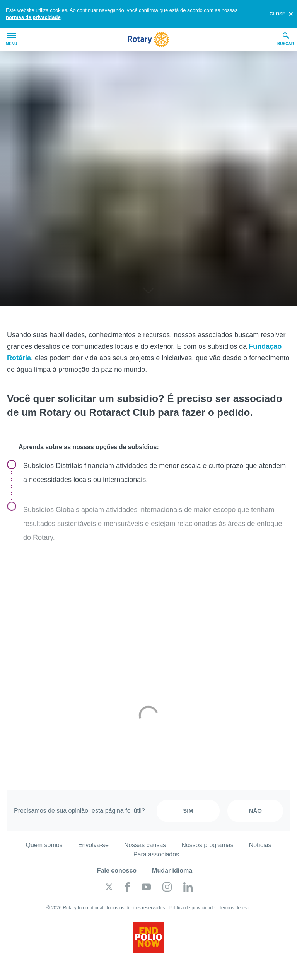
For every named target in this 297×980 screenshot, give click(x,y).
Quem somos (44, 845)
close (277, 14)
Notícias (260, 845)
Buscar (286, 39)
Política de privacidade (192, 908)
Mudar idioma (172, 871)
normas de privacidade (33, 17)
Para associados (156, 854)
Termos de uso (234, 908)
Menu (11, 39)
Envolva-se (93, 845)
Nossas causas (145, 845)
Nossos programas (207, 845)
